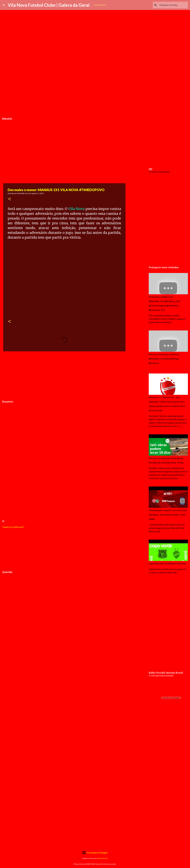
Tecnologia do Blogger (95, 853)
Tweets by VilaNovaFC (13, 527)
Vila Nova (76, 209)
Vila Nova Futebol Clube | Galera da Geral (49, 5)
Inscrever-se (100, 5)
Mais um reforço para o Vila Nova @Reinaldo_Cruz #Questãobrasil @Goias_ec (164, 359)
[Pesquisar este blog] (173, 5)
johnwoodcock (103, 858)
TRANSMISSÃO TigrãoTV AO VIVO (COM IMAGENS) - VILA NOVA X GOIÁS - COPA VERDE (168, 515)
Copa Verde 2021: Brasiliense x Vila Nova (167, 564)
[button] (9, 199)
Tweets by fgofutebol (159, 172)
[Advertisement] (64, 94)
